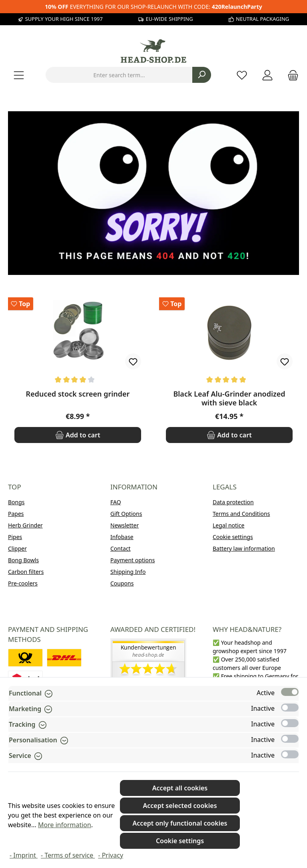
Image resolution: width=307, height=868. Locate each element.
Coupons (122, 583)
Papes (16, 514)
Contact (121, 548)
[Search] (202, 75)
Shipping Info (128, 572)
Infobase (122, 537)
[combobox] (119, 75)
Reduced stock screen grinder (78, 394)
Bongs (16, 502)
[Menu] (19, 75)
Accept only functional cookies (180, 823)
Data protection (233, 502)
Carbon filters (26, 572)
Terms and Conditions (241, 514)
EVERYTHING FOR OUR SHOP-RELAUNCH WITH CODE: (153, 7)
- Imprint (24, 855)
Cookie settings (233, 537)
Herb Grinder (25, 525)
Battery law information (244, 548)
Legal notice (228, 525)
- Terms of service (68, 855)
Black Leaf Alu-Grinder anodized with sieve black (229, 398)
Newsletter (125, 525)
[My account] (267, 75)
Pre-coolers (23, 583)
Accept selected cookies (180, 806)
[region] (153, 370)
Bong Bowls (23, 560)
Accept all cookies (180, 788)
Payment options (133, 560)
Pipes (15, 537)
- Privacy (111, 855)
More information (65, 825)
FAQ (116, 502)
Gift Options (126, 514)
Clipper (17, 548)
